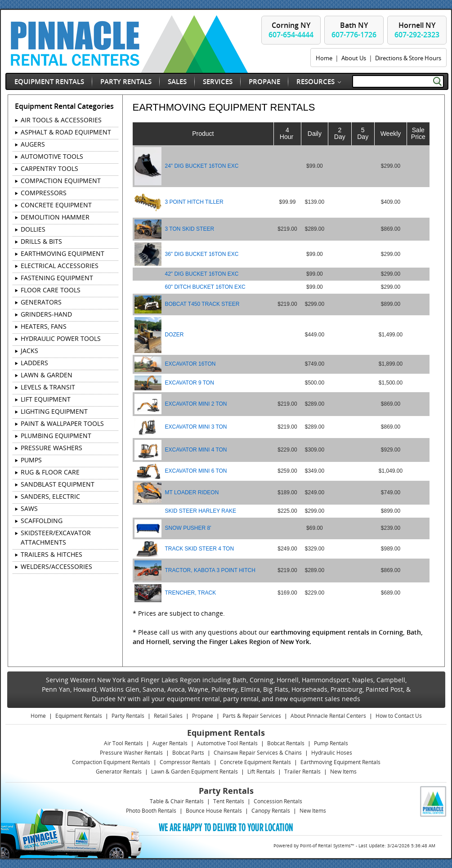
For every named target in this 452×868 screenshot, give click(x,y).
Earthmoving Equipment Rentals (340, 762)
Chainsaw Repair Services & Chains (258, 753)
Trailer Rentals (302, 772)
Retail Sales (168, 716)
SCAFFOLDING (42, 521)
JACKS (29, 351)
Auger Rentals (170, 743)
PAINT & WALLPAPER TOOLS (62, 423)
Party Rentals (126, 81)
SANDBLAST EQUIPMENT (58, 484)
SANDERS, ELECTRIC (50, 496)
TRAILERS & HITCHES (51, 554)
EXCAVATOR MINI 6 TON (196, 471)
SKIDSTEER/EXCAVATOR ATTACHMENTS (56, 537)
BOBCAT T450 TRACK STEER (202, 304)
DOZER (175, 335)
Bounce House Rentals (214, 811)
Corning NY (291, 30)
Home (324, 58)
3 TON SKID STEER (190, 229)
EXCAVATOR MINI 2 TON (196, 404)
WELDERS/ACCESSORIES (56, 566)
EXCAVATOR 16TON (190, 364)
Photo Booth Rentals (151, 811)
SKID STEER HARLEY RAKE (201, 511)
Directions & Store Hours (408, 58)
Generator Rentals (119, 772)
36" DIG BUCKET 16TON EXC (202, 254)
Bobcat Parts (188, 753)
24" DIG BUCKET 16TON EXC (202, 166)
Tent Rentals (229, 801)
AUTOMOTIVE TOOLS (52, 156)
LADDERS (34, 363)
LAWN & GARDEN (47, 375)
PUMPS (31, 460)
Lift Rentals (261, 772)
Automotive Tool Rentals (227, 743)
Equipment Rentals (49, 81)
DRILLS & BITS (41, 241)
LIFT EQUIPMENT (46, 399)
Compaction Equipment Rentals (111, 762)
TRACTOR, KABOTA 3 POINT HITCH (210, 570)
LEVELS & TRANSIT (48, 387)
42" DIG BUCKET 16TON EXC (202, 274)
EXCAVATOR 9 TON (190, 383)
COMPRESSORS (44, 193)
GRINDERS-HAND (46, 314)
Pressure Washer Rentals (131, 753)
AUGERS (33, 144)
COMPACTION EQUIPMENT (61, 181)
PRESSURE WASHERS (51, 448)
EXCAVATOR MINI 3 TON (196, 427)
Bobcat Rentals (286, 743)
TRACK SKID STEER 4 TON (200, 549)
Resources (316, 81)
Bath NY (354, 30)
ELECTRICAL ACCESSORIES (60, 266)
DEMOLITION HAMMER (55, 217)
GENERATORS (41, 302)
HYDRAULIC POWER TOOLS (61, 338)
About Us (354, 58)
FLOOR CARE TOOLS (51, 290)
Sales (177, 81)
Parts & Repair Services (252, 716)
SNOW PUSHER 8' (188, 528)
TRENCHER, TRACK (191, 593)
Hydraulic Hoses (332, 753)
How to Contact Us (399, 716)
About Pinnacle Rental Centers (328, 716)
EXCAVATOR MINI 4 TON (196, 450)
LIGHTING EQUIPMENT (54, 411)
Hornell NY (417, 30)
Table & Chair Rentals (177, 801)
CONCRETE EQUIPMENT (56, 205)
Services (218, 81)
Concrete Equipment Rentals (255, 762)
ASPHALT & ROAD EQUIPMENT (66, 132)
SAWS (29, 508)
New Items (343, 772)
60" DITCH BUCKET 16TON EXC (205, 287)
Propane (264, 81)
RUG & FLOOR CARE (50, 472)
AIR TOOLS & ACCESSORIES (61, 120)
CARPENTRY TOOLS (49, 168)
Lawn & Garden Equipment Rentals (195, 772)
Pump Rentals (331, 743)
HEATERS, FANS (44, 326)
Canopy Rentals (271, 811)
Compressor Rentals (185, 762)
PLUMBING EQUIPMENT (56, 436)
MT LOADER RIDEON (192, 492)
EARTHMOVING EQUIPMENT (63, 253)
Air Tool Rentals (123, 743)
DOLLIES (33, 229)
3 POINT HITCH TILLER (194, 202)
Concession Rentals (278, 801)
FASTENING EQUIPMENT (57, 278)
